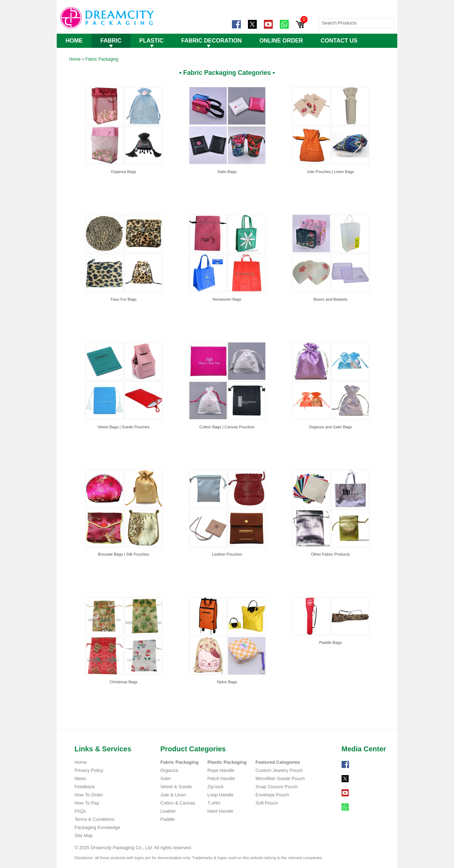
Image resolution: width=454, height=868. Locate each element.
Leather (168, 811)
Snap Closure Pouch (276, 787)
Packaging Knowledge (97, 827)
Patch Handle (221, 778)
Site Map (84, 836)
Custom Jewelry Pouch (279, 770)
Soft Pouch (267, 803)
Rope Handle (221, 770)
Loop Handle (221, 795)
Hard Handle (220, 811)
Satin (166, 778)
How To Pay (87, 803)
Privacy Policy (89, 770)
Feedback (85, 787)
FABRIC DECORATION (211, 41)
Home (75, 59)
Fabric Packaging (102, 59)
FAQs (80, 811)
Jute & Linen (173, 795)
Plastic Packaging (227, 762)
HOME (74, 41)
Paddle (167, 819)
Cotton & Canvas (178, 803)
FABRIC (111, 41)
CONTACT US (339, 41)
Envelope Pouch (272, 795)
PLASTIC (151, 41)
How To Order (89, 795)
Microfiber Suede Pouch (280, 778)
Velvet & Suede (176, 787)
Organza (169, 770)
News (80, 778)
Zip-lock (216, 787)
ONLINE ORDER (281, 41)
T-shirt (214, 803)
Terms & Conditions (95, 819)
